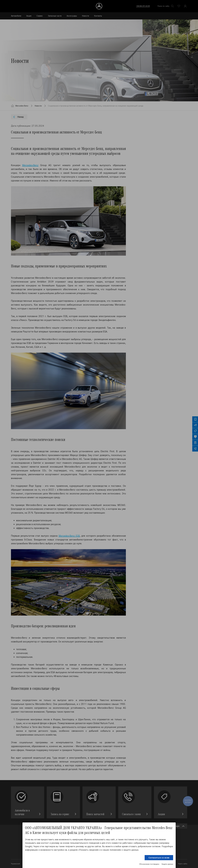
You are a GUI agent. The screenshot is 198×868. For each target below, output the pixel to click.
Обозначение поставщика (149, 864)
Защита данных (167, 864)
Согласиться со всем (159, 858)
